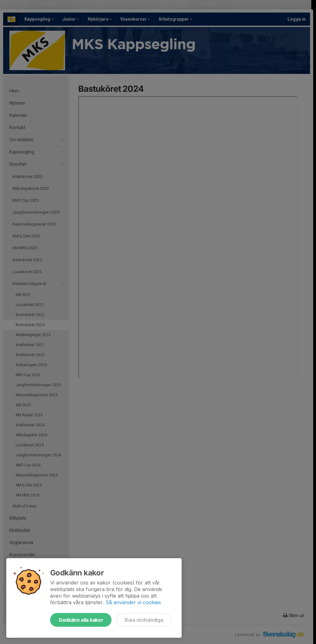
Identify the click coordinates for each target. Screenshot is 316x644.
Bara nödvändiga (144, 620)
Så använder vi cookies (133, 602)
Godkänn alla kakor (81, 620)
